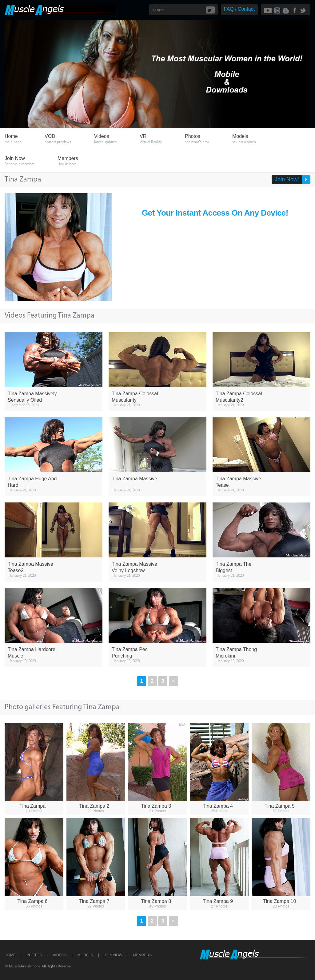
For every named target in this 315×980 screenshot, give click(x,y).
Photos (34, 955)
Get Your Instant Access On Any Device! (215, 213)
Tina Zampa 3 (156, 806)
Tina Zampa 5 (280, 806)
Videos (60, 955)
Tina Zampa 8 (156, 901)
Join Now (113, 955)
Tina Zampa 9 (218, 901)
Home (10, 955)
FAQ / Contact (239, 9)
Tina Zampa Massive (134, 479)
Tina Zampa (32, 806)
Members (143, 955)
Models (85, 955)
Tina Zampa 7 (94, 901)
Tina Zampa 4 (218, 806)
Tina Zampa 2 (94, 806)
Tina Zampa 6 (33, 901)
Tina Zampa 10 (279, 901)
